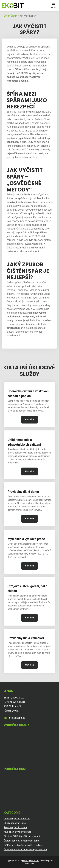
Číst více (29, 419)
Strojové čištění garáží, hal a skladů (27, 588)
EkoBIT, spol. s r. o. (31, 861)
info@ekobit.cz (17, 718)
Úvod (6, 16)
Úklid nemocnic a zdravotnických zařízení (24, 442)
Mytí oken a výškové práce (26, 539)
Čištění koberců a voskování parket (22, 841)
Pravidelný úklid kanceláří (26, 638)
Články (14, 16)
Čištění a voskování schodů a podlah (23, 845)
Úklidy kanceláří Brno (15, 823)
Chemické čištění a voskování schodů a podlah (28, 394)
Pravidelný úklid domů (23, 492)
